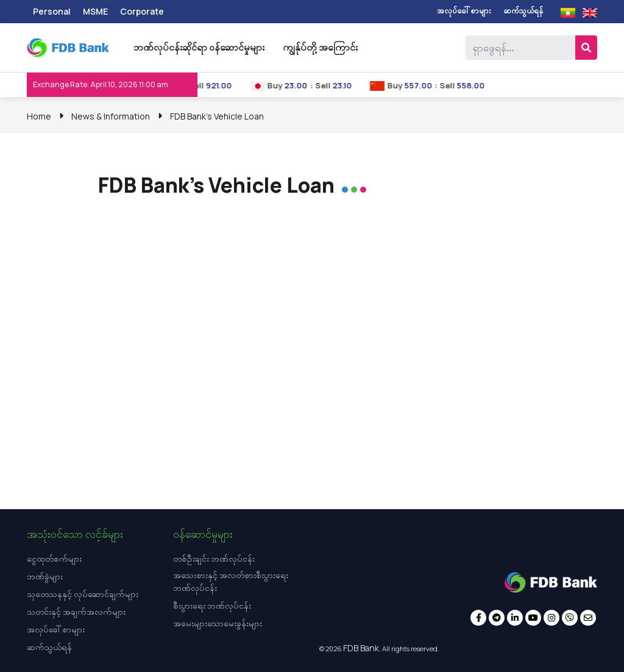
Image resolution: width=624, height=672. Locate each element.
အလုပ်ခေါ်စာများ (464, 10)
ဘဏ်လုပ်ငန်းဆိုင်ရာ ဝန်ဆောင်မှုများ (199, 47)
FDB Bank (361, 648)
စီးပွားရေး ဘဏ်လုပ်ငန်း (212, 605)
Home (39, 116)
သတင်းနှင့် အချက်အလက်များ (76, 611)
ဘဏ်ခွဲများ (45, 576)
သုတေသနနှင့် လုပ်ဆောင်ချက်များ (83, 594)
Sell (211, 85)
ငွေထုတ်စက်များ (54, 558)
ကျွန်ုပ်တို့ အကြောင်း (320, 47)
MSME (95, 11)
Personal (52, 11)
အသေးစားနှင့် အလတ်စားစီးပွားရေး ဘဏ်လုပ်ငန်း (231, 581)
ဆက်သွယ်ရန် (523, 10)
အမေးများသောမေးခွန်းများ (218, 623)
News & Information (111, 116)
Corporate (142, 11)
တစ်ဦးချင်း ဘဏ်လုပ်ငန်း (214, 558)
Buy (289, 85)
